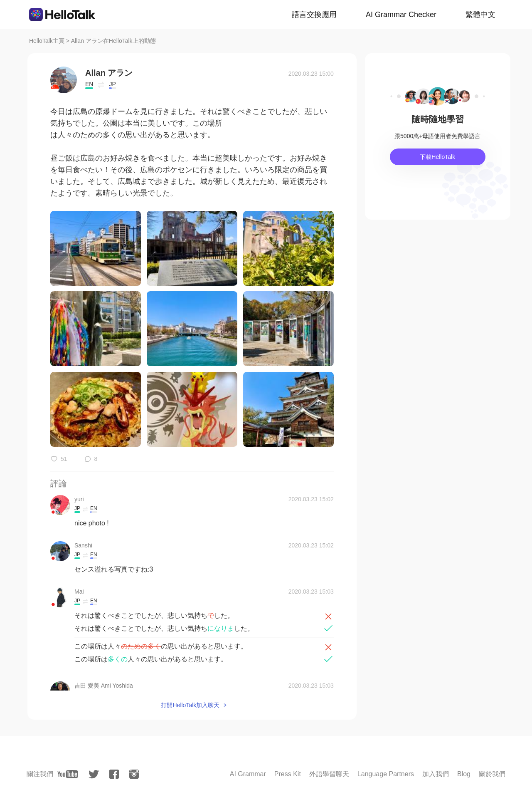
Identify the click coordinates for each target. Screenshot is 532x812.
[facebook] (114, 774)
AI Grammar (248, 774)
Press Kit (288, 774)
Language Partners (386, 774)
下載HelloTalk (437, 157)
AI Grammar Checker (401, 15)
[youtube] (68, 774)
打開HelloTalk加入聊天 (190, 705)
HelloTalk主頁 (47, 41)
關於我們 (492, 774)
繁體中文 (480, 15)
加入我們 (436, 774)
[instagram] (134, 774)
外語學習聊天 (329, 774)
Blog (464, 774)
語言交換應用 (314, 15)
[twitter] (94, 774)
